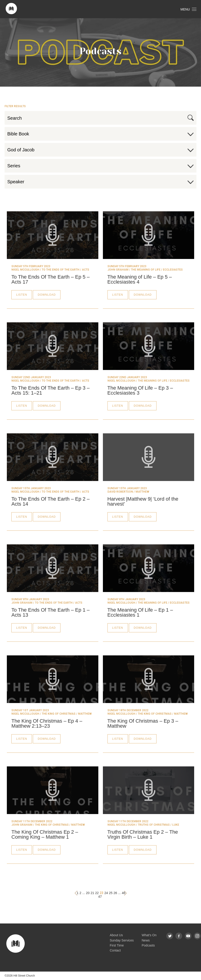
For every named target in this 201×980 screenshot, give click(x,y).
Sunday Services (122, 940)
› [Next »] (125, 893)
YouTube (188, 936)
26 (115, 893)
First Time (117, 945)
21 (92, 893)
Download (47, 295)
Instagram (197, 936)
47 (100, 897)
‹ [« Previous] (76, 893)
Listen (22, 295)
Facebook (179, 936)
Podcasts (148, 945)
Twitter (170, 936)
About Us (116, 935)
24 (106, 893)
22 (97, 893)
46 (124, 893)
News (146, 940)
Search (191, 118)
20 (88, 893)
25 (111, 893)
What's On (149, 935)
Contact (115, 950)
